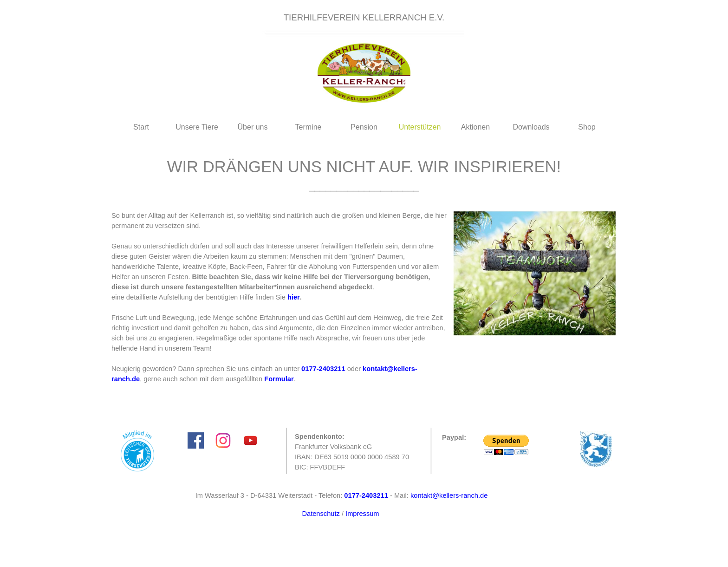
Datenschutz (321, 514)
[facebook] (196, 440)
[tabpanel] (364, 18)
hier (294, 297)
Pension (364, 127)
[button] (323, 369)
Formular (279, 379)
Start (141, 127)
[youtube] (250, 440)
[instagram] (223, 440)
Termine (309, 127)
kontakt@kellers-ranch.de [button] (449, 495)
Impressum (362, 514)
